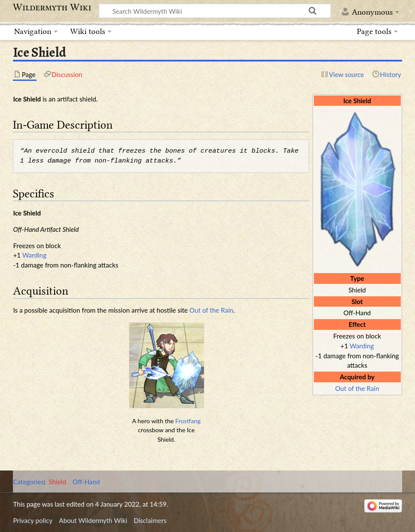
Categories (28, 482)
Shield (57, 482)
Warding (362, 346)
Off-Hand (87, 482)
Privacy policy (33, 520)
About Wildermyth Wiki (93, 520)
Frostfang (188, 421)
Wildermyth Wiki (52, 7)
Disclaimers (150, 520)
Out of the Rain (357, 388)
